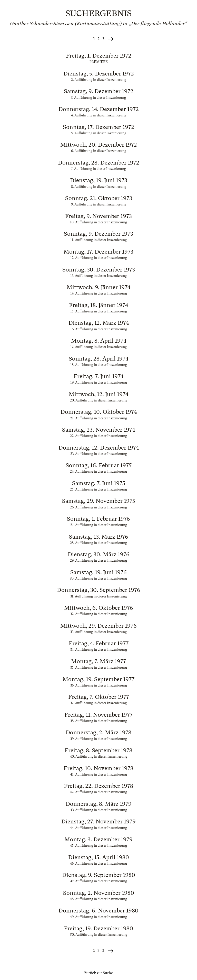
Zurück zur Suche (98, 973)
